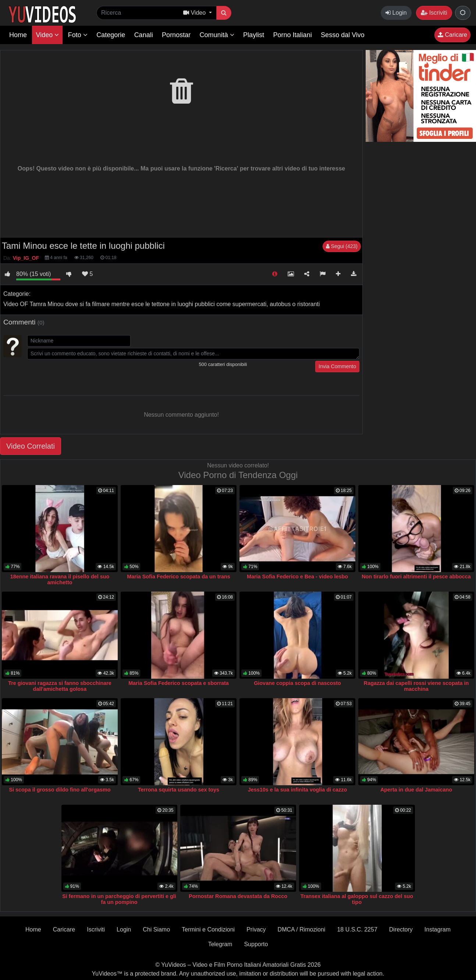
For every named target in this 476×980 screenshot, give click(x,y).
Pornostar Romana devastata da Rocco (238, 896)
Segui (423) (342, 246)
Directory (401, 929)
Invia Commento (337, 366)
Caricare (452, 35)
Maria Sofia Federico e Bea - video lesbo (297, 577)
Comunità (217, 35)
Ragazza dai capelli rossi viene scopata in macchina (416, 686)
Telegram (220, 944)
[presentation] (83, 375)
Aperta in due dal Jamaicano (416, 790)
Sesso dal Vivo (343, 35)
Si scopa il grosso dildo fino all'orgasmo (60, 790)
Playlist (254, 35)
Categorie (111, 35)
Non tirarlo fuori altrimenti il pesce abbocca (416, 577)
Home (18, 35)
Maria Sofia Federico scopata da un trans (179, 577)
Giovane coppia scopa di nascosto (297, 683)
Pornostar (176, 35)
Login (396, 13)
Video (47, 35)
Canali (144, 35)
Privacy (256, 929)
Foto (78, 35)
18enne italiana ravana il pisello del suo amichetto (60, 579)
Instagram (438, 929)
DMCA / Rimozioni (302, 929)
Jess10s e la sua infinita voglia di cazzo (298, 790)
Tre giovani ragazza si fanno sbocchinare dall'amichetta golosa (60, 686)
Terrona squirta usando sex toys (179, 790)
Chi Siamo (156, 929)
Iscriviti (434, 13)
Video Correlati (31, 446)
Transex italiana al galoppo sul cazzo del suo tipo (357, 899)
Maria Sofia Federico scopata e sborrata (179, 683)
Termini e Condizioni (208, 929)
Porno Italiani (293, 35)
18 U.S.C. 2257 (357, 929)
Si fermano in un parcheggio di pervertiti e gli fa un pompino (119, 899)
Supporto (256, 944)
